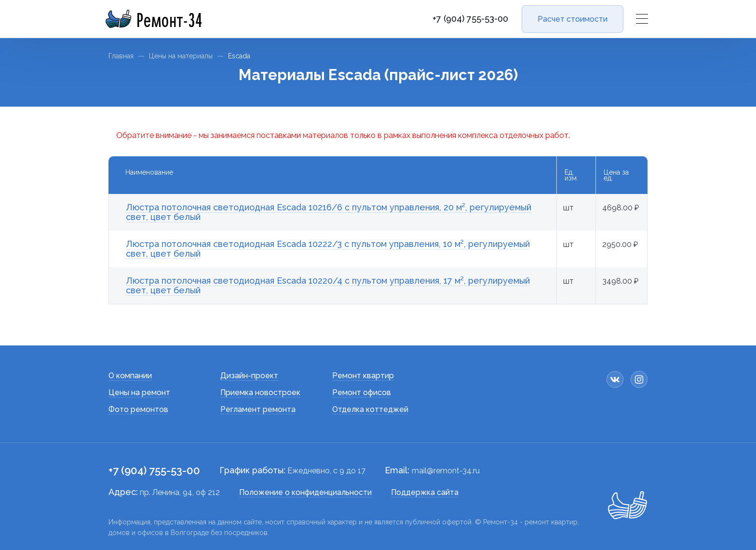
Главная (121, 56)
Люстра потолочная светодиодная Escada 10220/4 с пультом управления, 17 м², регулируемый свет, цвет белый (328, 285)
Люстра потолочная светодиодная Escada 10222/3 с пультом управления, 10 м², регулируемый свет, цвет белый (328, 249)
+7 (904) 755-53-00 (470, 19)
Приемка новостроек (260, 392)
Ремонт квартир (363, 376)
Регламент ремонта (258, 409)
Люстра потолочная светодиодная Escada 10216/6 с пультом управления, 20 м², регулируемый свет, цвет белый (329, 212)
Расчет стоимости (573, 19)
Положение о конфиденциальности (305, 492)
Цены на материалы (181, 56)
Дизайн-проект (249, 376)
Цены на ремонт (139, 392)
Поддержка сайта (425, 492)
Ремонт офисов (362, 392)
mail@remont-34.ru (446, 471)
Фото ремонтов (138, 409)
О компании (130, 376)
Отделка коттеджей (370, 409)
